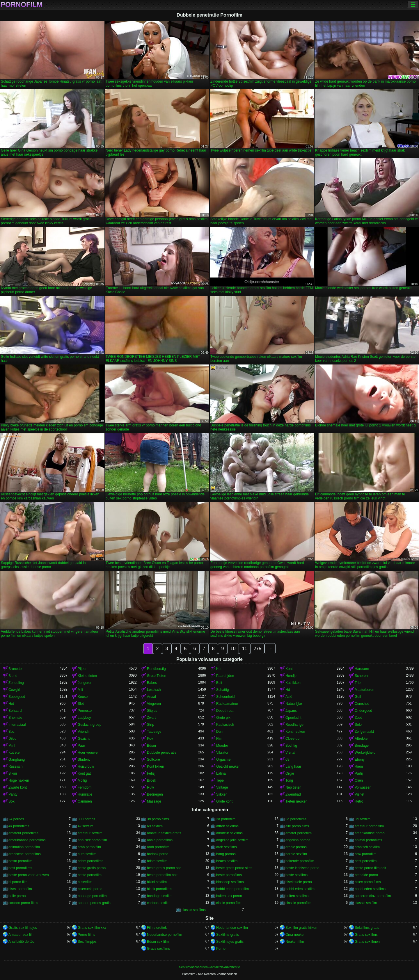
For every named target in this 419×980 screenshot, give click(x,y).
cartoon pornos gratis (94, 903)
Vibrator (222, 753)
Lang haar (293, 766)
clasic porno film (229, 903)
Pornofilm (22, 5)
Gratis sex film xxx (92, 928)
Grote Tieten (157, 676)
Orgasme (223, 760)
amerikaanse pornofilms (27, 840)
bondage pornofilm (92, 896)
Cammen (85, 801)
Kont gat (84, 773)
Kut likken (293, 683)
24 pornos (16, 819)
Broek (151, 780)
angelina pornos (298, 840)
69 (287, 760)
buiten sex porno (229, 896)
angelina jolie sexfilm (232, 840)
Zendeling (16, 683)
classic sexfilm (366, 903)
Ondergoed (363, 711)
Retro (359, 801)
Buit (219, 683)
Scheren (361, 676)
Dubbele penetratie (162, 753)
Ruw (150, 787)
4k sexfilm (85, 826)
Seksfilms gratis (367, 928)
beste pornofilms (229, 875)
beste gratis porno (92, 868)
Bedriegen (155, 794)
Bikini (13, 773)
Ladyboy (84, 718)
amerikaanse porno (370, 833)
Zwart (151, 718)
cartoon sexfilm (159, 903)
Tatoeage (154, 732)
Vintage (222, 787)
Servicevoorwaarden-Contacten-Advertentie (209, 967)
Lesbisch (154, 690)
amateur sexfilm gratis (164, 833)
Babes (152, 683)
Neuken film (295, 942)
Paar (81, 746)
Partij (359, 773)
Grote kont (224, 801)
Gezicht (84, 739)
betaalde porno (366, 875)
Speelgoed (17, 697)
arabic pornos (296, 847)
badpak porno (158, 854)
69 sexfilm (155, 826)
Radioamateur (227, 704)
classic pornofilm (298, 903)
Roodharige (294, 725)
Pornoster (85, 711)
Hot (11, 704)
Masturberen (364, 690)
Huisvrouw (86, 766)
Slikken (222, 794)
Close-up (292, 739)
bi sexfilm (85, 882)
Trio (358, 683)
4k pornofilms (19, 826)
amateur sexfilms (229, 833)
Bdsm (151, 746)
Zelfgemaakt (364, 732)
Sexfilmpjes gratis (230, 942)
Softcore (153, 760)
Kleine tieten (87, 676)
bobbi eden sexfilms (370, 889)
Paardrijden (225, 676)
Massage (154, 801)
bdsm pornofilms (90, 861)
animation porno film (24, 847)
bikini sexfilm (157, 882)
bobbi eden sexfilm (300, 889)
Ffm (219, 739)
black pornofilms (160, 889)
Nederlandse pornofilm (165, 935)
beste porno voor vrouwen (29, 875)
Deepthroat (225, 711)
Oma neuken (295, 935)
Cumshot (362, 704)
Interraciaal (17, 725)
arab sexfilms (227, 847)
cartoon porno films (23, 903)
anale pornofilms (160, 840)
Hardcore (362, 669)
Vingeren (154, 704)
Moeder (222, 746)
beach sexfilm (227, 861)
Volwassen (363, 787)
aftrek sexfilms (227, 826)
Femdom (85, 787)
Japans (291, 711)
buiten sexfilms (297, 896)
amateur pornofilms (23, 833)
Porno (221, 949)
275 (257, 649)
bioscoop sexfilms (230, 882)
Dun (219, 732)
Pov (150, 739)
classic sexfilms (194, 910)
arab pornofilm (158, 847)
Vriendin (84, 732)
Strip (151, 725)
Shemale (15, 718)
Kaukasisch (225, 725)
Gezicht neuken (228, 766)
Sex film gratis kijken (301, 928)
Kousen (84, 697)
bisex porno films (368, 882)
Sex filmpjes (87, 942)
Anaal (151, 697)
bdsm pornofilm (20, 861)
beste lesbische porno (302, 868)
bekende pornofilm (300, 861)
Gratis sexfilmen (367, 942)
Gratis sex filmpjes (23, 928)
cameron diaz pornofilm (373, 896)
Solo (358, 725)
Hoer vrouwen (89, 753)
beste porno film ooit (370, 868)
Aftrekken (362, 739)
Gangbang (17, 760)
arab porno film (89, 847)
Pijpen (82, 669)
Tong (289, 780)
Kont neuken (295, 732)
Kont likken (156, 766)
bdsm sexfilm (157, 861)
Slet (81, 704)
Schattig (222, 690)
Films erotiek (157, 928)
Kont (289, 669)
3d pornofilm (226, 819)
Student (84, 760)
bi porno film (18, 882)
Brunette (15, 669)
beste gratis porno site (164, 868)
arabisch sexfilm (367, 847)
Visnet (359, 794)
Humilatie (85, 794)
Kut (219, 669)
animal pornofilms (368, 840)
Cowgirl (14, 690)
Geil (358, 697)
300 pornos (86, 819)
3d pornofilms (296, 819)
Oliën (359, 780)
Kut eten (15, 753)
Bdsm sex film (158, 942)
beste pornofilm (90, 875)
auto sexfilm (87, 854)
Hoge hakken (19, 780)
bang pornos (226, 854)
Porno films (86, 935)
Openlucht (293, 718)
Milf (80, 690)
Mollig (82, 780)
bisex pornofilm (20, 889)
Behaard (15, 711)
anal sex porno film (92, 840)
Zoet (358, 718)
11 (245, 649)
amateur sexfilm (90, 833)
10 (233, 649)
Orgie (290, 773)
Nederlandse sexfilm (232, 928)
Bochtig (291, 746)
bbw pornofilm (366, 854)
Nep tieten (293, 787)
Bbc (11, 732)
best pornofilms (20, 868)
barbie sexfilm (296, 854)
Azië (289, 697)
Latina (221, 773)
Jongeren (85, 683)
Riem (359, 766)
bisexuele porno (90, 889)
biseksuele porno (299, 882)
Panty (13, 794)
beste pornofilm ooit (162, 875)
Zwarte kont (18, 787)
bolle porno (17, 896)
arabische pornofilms (25, 854)
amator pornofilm (299, 833)
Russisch (16, 766)
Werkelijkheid (365, 753)
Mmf (12, 746)
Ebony (360, 760)
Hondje (291, 676)
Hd (288, 690)
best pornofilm (366, 861)
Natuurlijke (294, 704)
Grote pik (223, 718)
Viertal (290, 753)
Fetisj (151, 773)
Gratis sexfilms (366, 935)
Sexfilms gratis (228, 935)
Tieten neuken (297, 801)
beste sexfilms (297, 875)
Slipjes (152, 711)
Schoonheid (225, 697)
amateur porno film (369, 826)
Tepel (220, 780)
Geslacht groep (89, 725)
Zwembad (293, 794)
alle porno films (297, 826)
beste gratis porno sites (234, 868)
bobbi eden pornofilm (232, 889)
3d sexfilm (363, 819)
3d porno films (158, 819)
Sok (11, 801)
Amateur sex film (21, 935)
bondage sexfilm (160, 896)
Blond (13, 676)
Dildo (12, 739)
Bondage (362, 746)
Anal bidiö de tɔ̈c (21, 942)
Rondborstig (156, 669)
